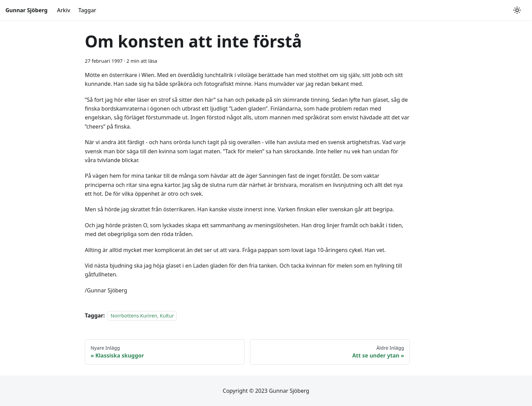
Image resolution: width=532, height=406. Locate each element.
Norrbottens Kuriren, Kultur (142, 316)
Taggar (87, 10)
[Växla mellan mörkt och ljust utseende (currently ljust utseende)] (517, 10)
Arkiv (64, 10)
